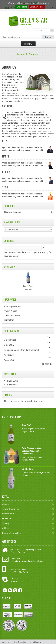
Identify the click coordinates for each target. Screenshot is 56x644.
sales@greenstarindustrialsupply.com (27, 561)
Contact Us (9, 320)
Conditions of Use (12, 315)
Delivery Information (28, 533)
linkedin (3, 590)
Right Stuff (9, 355)
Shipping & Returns (13, 306)
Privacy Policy (28, 514)
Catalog (21, 54)
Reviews (8, 395)
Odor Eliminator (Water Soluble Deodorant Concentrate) (32, 451)
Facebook (18, 590)
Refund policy (28, 518)
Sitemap (28, 523)
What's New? (10, 267)
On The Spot (10, 340)
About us (33, 54)
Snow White (9, 360)
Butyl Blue (28, 286)
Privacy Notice (10, 311)
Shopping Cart (11, 331)
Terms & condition (28, 509)
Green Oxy (9, 345)
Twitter (13, 590)
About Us (28, 504)
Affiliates (28, 528)
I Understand (21, 7)
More (31, 431)
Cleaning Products (14, 212)
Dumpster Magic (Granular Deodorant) (22, 350)
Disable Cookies (37, 7)
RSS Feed (8, 590)
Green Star (31, 20)
